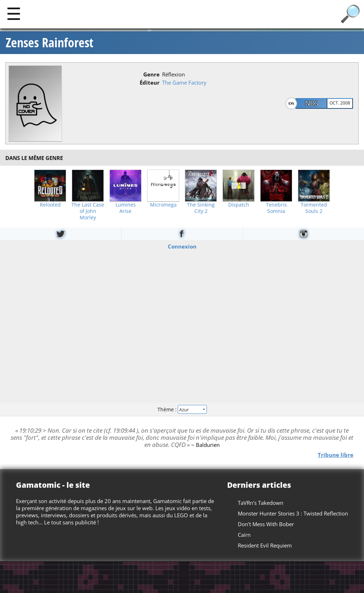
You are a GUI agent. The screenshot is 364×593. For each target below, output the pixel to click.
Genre (151, 74)
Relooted (50, 205)
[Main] (14, 13)
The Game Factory (184, 82)
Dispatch (239, 205)
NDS (312, 103)
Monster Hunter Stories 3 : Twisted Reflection (293, 513)
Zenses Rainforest (50, 43)
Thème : (182, 409)
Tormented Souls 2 (314, 208)
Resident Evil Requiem (265, 545)
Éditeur (150, 82)
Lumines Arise (126, 208)
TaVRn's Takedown (261, 503)
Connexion (182, 246)
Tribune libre (336, 455)
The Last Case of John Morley (88, 211)
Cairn (244, 535)
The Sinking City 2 (201, 208)
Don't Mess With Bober (266, 524)
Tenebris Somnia (276, 208)
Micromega (163, 205)
